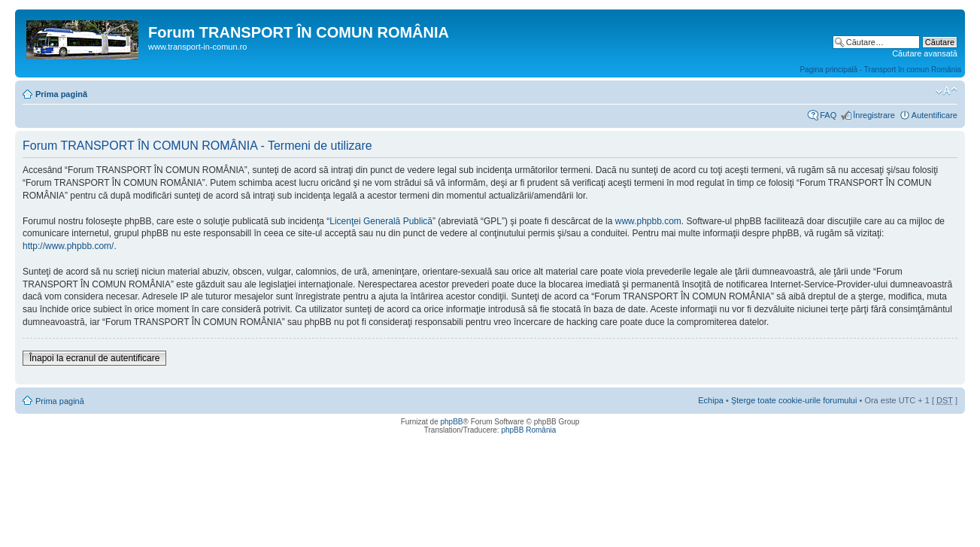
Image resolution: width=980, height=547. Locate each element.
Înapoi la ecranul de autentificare (94, 358)
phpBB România (528, 430)
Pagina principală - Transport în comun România (880, 70)
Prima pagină (61, 94)
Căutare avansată (925, 53)
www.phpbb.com (648, 221)
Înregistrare (874, 115)
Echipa (711, 400)
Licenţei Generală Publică (381, 221)
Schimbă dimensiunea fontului (947, 91)
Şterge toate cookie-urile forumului (794, 400)
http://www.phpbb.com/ (68, 246)
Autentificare (934, 115)
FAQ (828, 115)
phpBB (451, 422)
